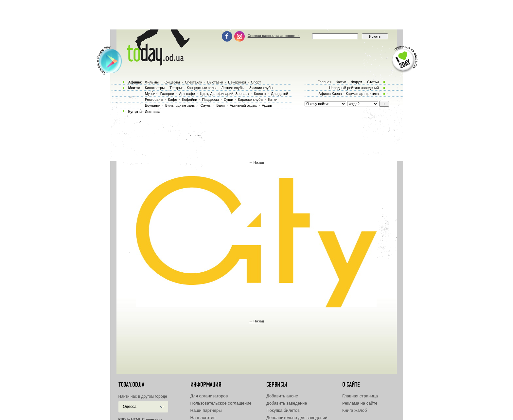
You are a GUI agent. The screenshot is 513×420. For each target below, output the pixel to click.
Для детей (279, 94)
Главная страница (360, 396)
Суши (228, 100)
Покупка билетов (283, 410)
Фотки (341, 82)
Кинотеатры (155, 88)
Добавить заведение (287, 403)
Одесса (130, 407)
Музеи (150, 94)
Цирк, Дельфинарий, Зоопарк (224, 94)
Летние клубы (233, 88)
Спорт (256, 82)
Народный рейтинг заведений (354, 88)
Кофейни (189, 100)
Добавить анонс (282, 396)
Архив (267, 105)
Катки (273, 100)
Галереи (167, 94)
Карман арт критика (362, 94)
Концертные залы (202, 88)
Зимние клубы (261, 88)
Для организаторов (209, 396)
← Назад (257, 162)
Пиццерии (211, 100)
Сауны (206, 105)
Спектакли (194, 82)
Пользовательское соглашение (221, 403)
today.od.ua (131, 385)
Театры (176, 88)
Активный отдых (243, 105)
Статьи (373, 82)
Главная (325, 82)
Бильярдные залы (180, 105)
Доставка (153, 112)
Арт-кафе (187, 94)
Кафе (173, 100)
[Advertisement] (256, 15)
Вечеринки (237, 82)
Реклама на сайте (360, 403)
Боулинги (153, 105)
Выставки (215, 82)
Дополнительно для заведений (297, 418)
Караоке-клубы (251, 100)
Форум (356, 82)
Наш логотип (203, 418)
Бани (221, 105)
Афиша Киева (330, 94)
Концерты (172, 82)
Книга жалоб (355, 410)
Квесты (260, 94)
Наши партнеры (206, 410)
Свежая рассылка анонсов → (274, 36)
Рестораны (154, 100)
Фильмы (152, 82)
